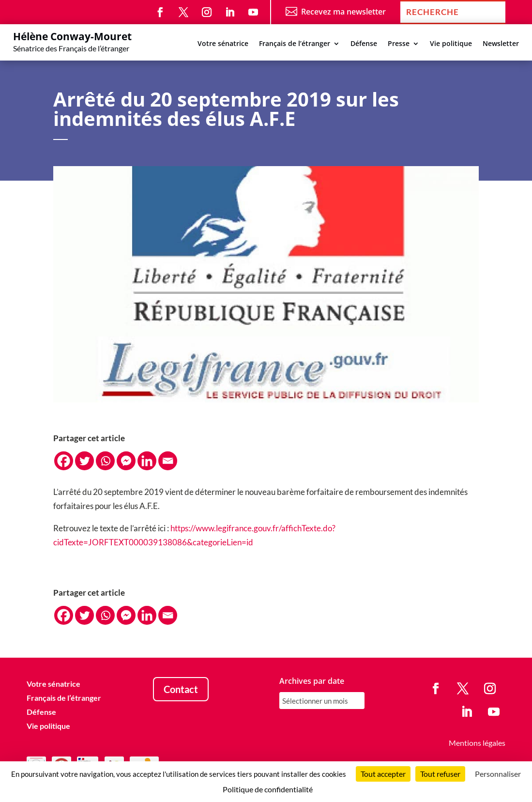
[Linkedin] (147, 461)
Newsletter (501, 44)
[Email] (168, 461)
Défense (364, 44)
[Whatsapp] (105, 461)
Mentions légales (477, 743)
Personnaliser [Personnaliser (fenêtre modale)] (498, 774)
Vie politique (451, 44)
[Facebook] (64, 461)
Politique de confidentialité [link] (268, 789)
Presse (399, 44)
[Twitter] (84, 461)
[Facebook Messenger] (126, 461)
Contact (181, 689)
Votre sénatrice (223, 44)
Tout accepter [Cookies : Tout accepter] (383, 774)
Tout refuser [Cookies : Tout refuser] (440, 774)
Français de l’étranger (295, 44)
